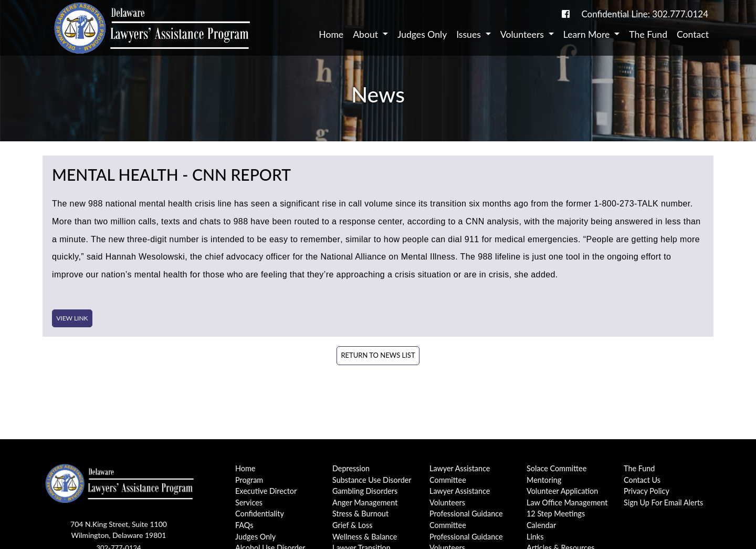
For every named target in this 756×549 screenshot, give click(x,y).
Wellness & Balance (365, 537)
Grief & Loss (353, 525)
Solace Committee (556, 468)
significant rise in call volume (336, 204)
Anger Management (365, 503)
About (366, 34)
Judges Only (422, 34)
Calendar (541, 525)
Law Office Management (567, 503)
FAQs (244, 525)
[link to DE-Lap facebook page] (566, 14)
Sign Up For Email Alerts (663, 503)
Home (331, 34)
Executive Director (266, 491)
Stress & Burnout (360, 514)
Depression (351, 468)
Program (249, 480)
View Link (72, 318)
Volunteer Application (562, 491)
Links (535, 537)
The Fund (648, 34)
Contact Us (642, 480)
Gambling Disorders (365, 491)
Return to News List (378, 355)
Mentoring (544, 480)
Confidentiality (260, 514)
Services (249, 503)
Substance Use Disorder (372, 480)
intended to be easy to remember (275, 239)
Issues (470, 34)
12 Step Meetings (556, 514)
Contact (693, 34)
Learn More (588, 34)
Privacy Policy (647, 491)
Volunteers (523, 34)
